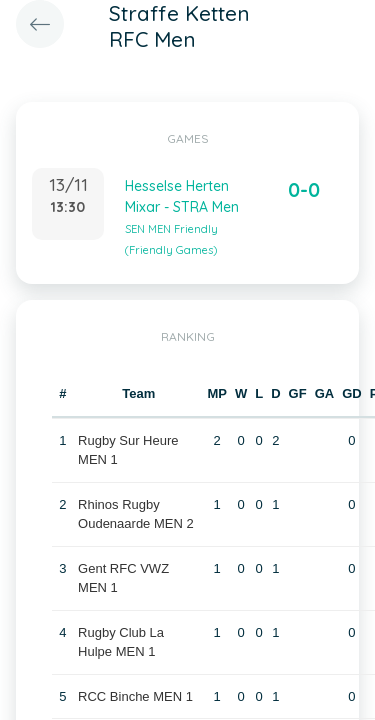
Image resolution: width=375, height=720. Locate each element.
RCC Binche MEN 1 (135, 696)
